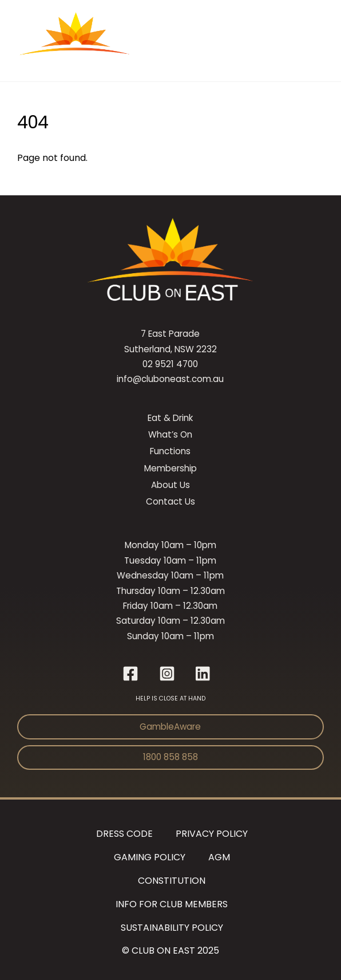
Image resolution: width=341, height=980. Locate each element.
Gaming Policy (150, 857)
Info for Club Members (172, 904)
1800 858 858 (170, 757)
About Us (170, 485)
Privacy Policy (212, 834)
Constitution (172, 881)
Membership (170, 469)
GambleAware (170, 727)
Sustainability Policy (172, 928)
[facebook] (132, 674)
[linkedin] (206, 674)
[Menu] (312, 16)
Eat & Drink (170, 418)
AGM (219, 857)
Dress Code (124, 834)
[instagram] (169, 674)
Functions (170, 451)
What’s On (170, 435)
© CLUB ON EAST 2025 (170, 951)
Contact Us (170, 502)
